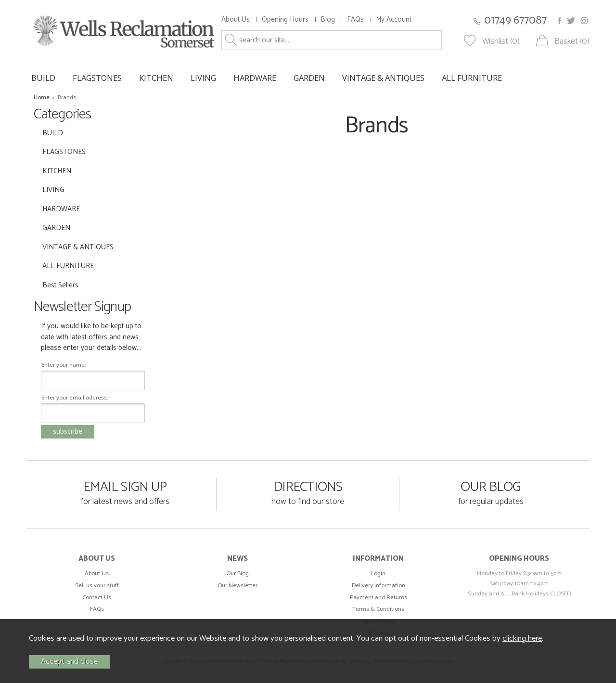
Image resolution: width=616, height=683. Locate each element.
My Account (394, 19)
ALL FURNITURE (472, 78)
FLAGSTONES (97, 78)
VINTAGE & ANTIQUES (383, 78)
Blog (328, 19)
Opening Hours (285, 19)
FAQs (355, 19)
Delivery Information (379, 586)
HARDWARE (255, 78)
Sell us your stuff (97, 586)
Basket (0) (572, 42)
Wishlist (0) (501, 42)
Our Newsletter (237, 586)
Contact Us (97, 598)
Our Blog (237, 573)
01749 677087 (515, 20)
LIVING (203, 78)
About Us (236, 19)
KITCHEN (156, 78)
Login (378, 573)
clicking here (522, 638)
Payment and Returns (379, 598)
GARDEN (309, 78)
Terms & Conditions (378, 609)
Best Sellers (60, 285)
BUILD (43, 78)
